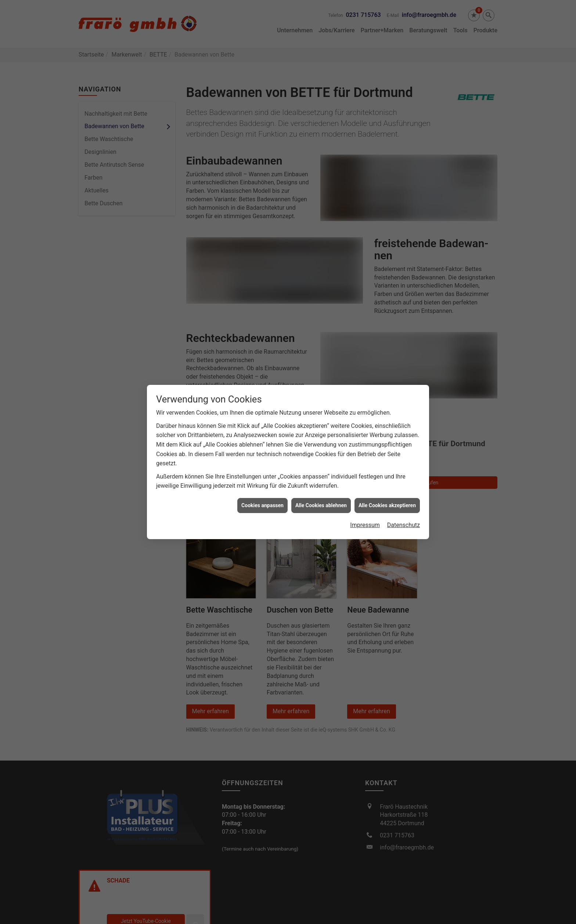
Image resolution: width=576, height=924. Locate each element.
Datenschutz (404, 473)
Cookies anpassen (262, 453)
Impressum (365, 473)
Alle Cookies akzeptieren (387, 453)
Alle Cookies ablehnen (321, 453)
